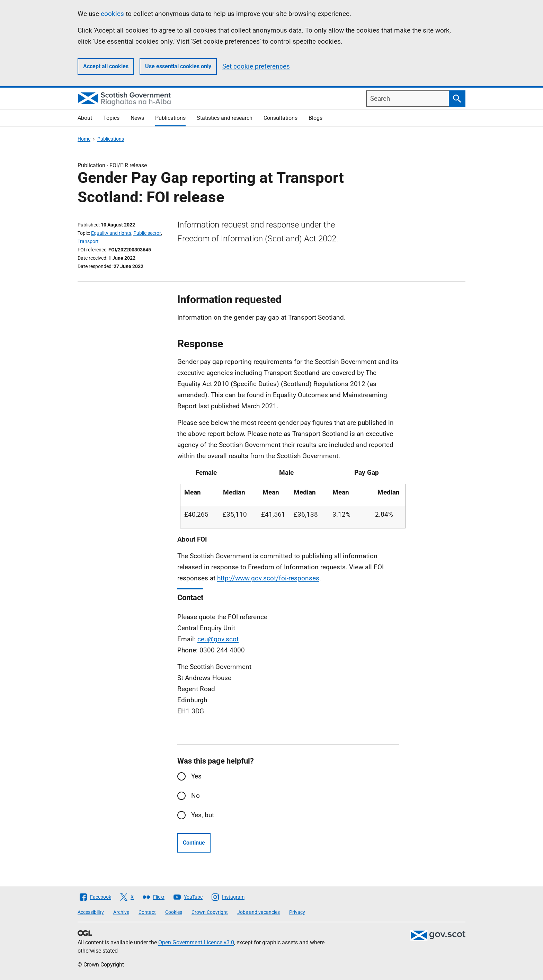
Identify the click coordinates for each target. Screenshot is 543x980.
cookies (112, 14)
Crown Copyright (210, 912)
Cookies (174, 912)
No (195, 796)
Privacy (297, 912)
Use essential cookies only (178, 66)
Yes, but (203, 815)
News (137, 118)
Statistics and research (225, 118)
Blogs (315, 118)
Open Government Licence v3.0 (196, 942)
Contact (147, 912)
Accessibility (91, 912)
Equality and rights (111, 233)
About (85, 118)
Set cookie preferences (256, 66)
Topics (111, 118)
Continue (194, 843)
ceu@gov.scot (218, 639)
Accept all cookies (106, 66)
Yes (196, 776)
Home (84, 139)
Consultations (281, 118)
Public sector (147, 233)
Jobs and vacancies (259, 912)
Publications (170, 118)
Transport (88, 241)
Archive (121, 912)
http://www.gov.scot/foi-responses (268, 578)
